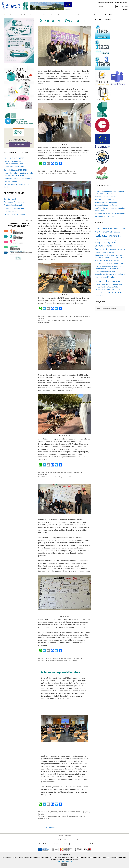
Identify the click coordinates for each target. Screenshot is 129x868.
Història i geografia (83, 316)
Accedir (125, 10)
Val (123, 7)
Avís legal (39, 844)
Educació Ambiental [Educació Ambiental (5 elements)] (101, 278)
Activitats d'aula (51, 171)
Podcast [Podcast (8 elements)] (98, 287)
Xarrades (41, 318)
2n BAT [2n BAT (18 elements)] (110, 229)
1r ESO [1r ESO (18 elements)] (104, 229)
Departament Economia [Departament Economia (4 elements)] (108, 271)
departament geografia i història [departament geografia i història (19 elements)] (110, 274)
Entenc (64, 865)
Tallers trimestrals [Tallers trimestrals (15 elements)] (113, 290)
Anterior (41, 122)
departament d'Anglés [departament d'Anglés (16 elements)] (104, 255)
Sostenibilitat (43, 475)
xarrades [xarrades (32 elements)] (118, 293)
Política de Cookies (63, 844)
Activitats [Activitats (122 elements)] (101, 236)
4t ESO (43, 171)
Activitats (54, 316)
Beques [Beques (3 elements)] (115, 240)
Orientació (64, 15)
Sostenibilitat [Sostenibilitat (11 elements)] (100, 290)
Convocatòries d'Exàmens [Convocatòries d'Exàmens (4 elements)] (108, 252)
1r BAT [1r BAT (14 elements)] (97, 229)
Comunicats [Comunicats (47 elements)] (101, 249)
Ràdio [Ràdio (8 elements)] (116, 287)
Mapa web (73, 844)
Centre (14, 15)
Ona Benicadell (28, 15)
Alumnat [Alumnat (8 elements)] (105, 240)
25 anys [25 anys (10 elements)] (117, 232)
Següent (88, 122)
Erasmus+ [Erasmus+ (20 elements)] (115, 281)
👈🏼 (5, 15)
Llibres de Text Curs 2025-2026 (16, 158)
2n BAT (48, 316)
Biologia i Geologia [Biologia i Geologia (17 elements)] (103, 243)
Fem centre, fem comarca (14, 202)
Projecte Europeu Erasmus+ (15, 208)
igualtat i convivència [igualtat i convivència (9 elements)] (102, 284)
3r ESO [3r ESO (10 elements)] (97, 232)
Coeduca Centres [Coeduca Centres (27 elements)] (103, 246)
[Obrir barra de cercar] (124, 15)
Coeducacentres (10, 211)
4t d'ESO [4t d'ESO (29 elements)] (105, 232)
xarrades (47, 323)
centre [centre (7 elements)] (114, 243)
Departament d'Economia (66, 171)
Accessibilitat (88, 844)
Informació (78, 15)
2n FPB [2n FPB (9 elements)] (122, 229)
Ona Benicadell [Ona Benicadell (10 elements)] (116, 284)
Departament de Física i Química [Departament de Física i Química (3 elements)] (103, 266)
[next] (83, 729)
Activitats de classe (52, 173)
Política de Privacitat (50, 844)
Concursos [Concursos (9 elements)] (113, 249)
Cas (126, 7)
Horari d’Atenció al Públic (14, 167)
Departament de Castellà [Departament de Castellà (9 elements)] (115, 263)
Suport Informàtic (113, 15)
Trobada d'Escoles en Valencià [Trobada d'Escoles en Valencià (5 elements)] (104, 293)
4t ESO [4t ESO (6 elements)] (111, 232)
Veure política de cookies (65, 862)
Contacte (80, 844)
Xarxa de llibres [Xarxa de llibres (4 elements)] (99, 296)
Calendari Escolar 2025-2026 (15, 170)
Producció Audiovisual (47, 15)
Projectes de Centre (94, 15)
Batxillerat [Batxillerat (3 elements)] (111, 240)
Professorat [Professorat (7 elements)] (110, 287)
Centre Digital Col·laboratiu (15, 214)
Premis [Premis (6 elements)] (103, 287)
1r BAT (43, 316)
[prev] (46, 729)
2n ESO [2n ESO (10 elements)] (117, 229)
